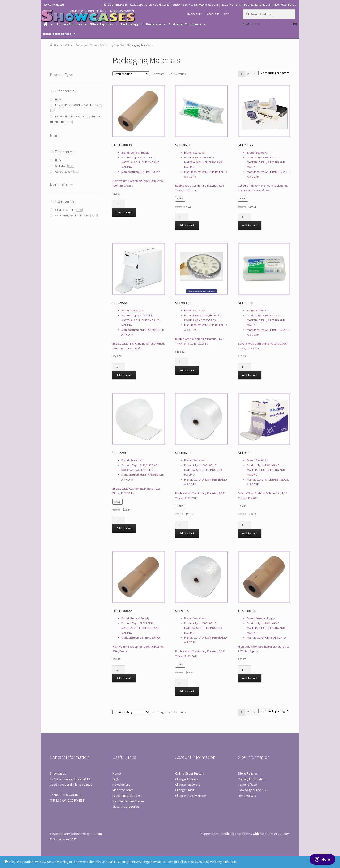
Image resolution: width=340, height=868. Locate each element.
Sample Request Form (128, 801)
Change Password (188, 785)
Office (69, 45)
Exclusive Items (231, 5)
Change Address (187, 779)
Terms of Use (247, 785)
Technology (130, 24)
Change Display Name (191, 796)
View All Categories (126, 806)
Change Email (185, 790)
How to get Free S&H (253, 790)
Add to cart (124, 212)
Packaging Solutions (257, 5)
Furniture (154, 24)
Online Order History (190, 773)
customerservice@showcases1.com (195, 5)
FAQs (116, 779)
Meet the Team (123, 790)
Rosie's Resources (57, 34)
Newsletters (121, 785)
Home (58, 45)
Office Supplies (101, 24)
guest (60, 5)
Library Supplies (70, 24)
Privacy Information (252, 779)
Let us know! (281, 834)
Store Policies (248, 773)
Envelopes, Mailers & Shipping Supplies (100, 45)
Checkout (213, 14)
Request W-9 (247, 796)
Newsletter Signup (285, 5)
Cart (227, 14)
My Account (194, 14)
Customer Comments (185, 24)
